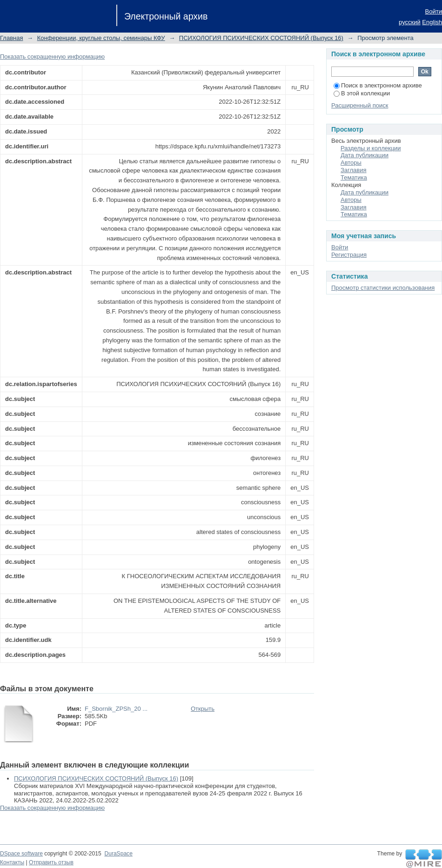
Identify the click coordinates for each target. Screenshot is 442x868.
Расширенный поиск (360, 105)
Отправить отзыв (51, 862)
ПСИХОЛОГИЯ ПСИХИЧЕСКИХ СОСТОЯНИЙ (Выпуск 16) (261, 38)
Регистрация (349, 255)
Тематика (354, 177)
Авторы (351, 163)
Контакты (12, 862)
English (432, 22)
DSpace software (21, 854)
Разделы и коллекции (371, 148)
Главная (11, 38)
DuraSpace (118, 854)
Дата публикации (365, 155)
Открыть (203, 709)
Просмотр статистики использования (383, 288)
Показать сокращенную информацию (52, 57)
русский (410, 22)
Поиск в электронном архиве (378, 85)
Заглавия (354, 170)
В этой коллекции (362, 93)
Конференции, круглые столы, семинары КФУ (101, 38)
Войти (434, 11)
